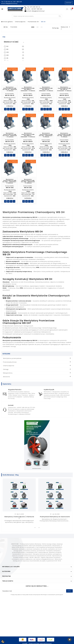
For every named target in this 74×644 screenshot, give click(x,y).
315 (15, 58)
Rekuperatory (8, 373)
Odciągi (6, 369)
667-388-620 (18, 2)
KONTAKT (69, 3)
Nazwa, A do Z (66, 28)
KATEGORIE (6, 354)
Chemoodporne (9, 366)
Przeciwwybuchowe (10, 362)
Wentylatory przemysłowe (12, 358)
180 (15, 49)
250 (15, 55)
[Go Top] (70, 640)
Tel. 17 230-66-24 (7, 2)
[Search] (35, 16)
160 (15, 46)
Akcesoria (6, 377)
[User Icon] (67, 9)
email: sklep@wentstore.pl (9, 3)
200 (15, 52)
